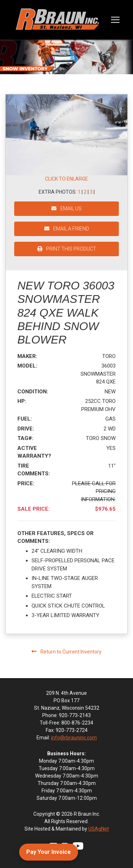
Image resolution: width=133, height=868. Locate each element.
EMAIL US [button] (66, 209)
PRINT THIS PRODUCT (67, 249)
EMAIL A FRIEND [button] (67, 229)
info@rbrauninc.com (74, 738)
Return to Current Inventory (66, 652)
